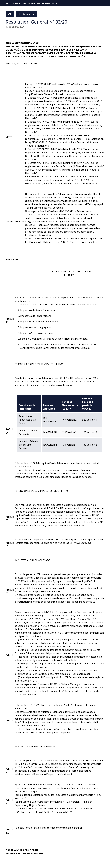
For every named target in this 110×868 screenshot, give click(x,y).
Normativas (21, 3)
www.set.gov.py (82, 543)
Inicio (8, 3)
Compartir (26, 14)
